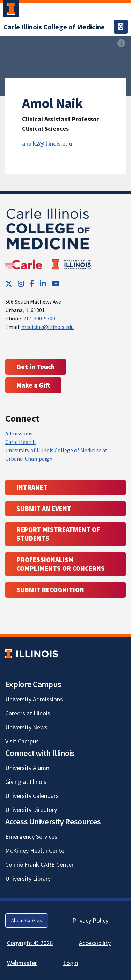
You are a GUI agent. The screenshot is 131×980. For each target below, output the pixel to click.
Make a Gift (33, 385)
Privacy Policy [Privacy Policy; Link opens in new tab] (90, 920)
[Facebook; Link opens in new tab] (32, 284)
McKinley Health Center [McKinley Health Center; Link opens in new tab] (36, 851)
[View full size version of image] (121, 43)
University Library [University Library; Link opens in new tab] (28, 878)
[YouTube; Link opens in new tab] (56, 284)
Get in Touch (36, 367)
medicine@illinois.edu (48, 327)
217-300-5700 (39, 318)
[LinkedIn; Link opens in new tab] (43, 284)
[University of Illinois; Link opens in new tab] (32, 654)
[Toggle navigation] (121, 27)
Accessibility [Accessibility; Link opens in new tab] (95, 943)
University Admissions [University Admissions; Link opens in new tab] (34, 699)
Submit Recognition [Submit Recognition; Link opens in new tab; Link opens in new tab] (50, 590)
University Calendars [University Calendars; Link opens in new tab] (32, 796)
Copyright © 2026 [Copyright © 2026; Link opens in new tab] (30, 943)
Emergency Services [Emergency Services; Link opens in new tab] (31, 837)
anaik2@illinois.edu (47, 143)
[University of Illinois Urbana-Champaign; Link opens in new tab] (11, 10)
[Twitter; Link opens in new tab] (9, 284)
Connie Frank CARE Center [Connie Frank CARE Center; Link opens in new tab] (39, 864)
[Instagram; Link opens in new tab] (21, 284)
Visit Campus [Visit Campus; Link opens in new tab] (22, 741)
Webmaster (22, 963)
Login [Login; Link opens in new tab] (71, 963)
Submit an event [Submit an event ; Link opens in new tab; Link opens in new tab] (44, 509)
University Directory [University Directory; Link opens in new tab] (31, 810)
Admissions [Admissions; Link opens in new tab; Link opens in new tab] (19, 433)
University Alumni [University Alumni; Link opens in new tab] (28, 768)
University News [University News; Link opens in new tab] (26, 727)
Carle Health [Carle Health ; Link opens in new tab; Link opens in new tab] (20, 442)
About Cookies (27, 920)
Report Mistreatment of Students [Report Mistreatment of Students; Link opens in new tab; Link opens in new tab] (58, 534)
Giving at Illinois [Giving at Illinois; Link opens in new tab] (26, 782)
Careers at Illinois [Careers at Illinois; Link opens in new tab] (28, 713)
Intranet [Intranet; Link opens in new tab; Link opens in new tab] (32, 487)
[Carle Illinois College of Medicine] (54, 27)
